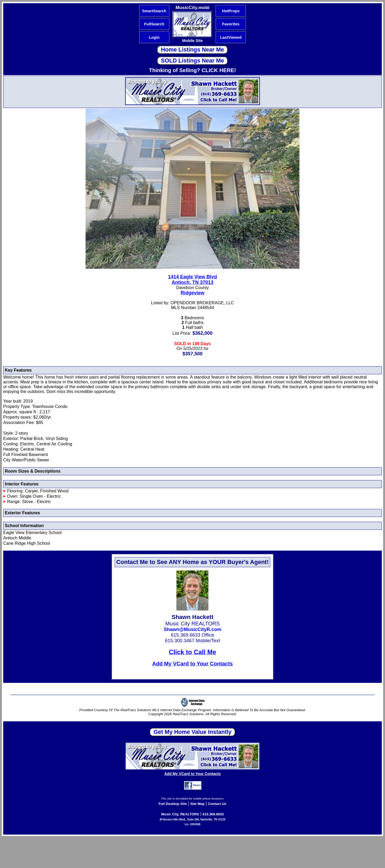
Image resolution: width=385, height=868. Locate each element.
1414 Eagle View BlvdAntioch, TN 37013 (193, 280)
